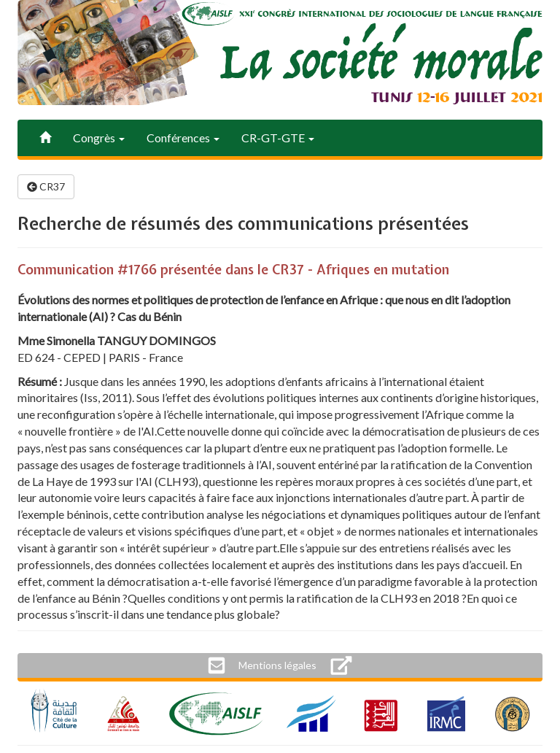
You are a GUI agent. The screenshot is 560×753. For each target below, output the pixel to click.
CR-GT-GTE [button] (278, 138)
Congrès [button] (99, 138)
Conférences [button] (183, 138)
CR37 (46, 186)
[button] (277, 665)
